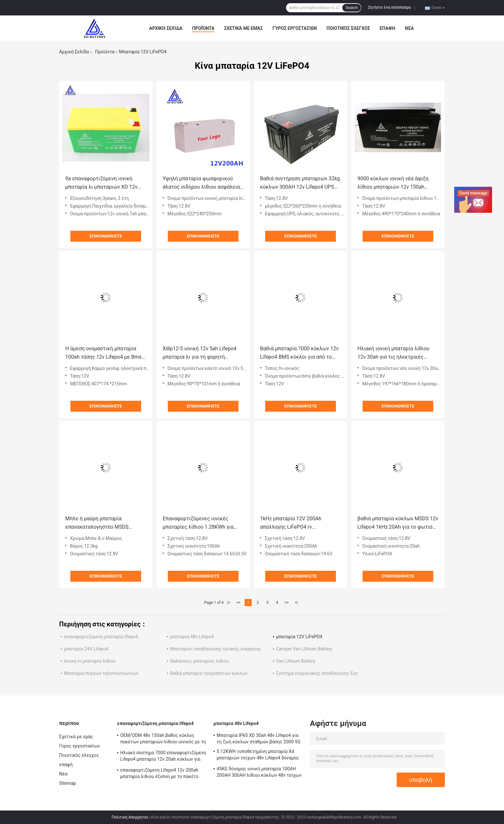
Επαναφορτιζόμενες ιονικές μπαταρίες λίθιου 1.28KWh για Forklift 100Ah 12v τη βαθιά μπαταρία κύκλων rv (198, 523)
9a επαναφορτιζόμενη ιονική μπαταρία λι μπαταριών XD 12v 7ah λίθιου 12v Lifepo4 (101, 183)
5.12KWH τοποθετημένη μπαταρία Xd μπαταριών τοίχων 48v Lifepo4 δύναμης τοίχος (258, 756)
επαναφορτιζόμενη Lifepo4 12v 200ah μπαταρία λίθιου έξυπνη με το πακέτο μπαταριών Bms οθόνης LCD (159, 774)
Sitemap (67, 783)
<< (239, 603)
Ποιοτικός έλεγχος (348, 28)
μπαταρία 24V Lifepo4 (86, 649)
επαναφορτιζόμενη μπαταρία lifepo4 (101, 637)
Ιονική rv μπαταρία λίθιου (90, 661)
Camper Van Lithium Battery (304, 649)
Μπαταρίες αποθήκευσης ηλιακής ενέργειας (216, 649)
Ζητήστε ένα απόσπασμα (390, 7)
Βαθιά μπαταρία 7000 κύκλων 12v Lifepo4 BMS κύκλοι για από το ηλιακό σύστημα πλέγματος (299, 353)
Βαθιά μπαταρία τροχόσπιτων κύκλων (209, 673)
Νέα (410, 28)
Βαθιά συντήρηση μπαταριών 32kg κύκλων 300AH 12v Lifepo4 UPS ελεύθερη (300, 183)
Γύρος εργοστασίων (295, 28)
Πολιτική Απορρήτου (130, 817)
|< (229, 603)
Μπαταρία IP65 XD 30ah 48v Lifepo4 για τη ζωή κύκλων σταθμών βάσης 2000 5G (259, 739)
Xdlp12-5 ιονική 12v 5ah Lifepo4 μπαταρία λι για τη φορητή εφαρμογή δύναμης (200, 353)
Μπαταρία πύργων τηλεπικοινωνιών (101, 673)
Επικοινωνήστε (106, 236)
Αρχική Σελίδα (166, 28)
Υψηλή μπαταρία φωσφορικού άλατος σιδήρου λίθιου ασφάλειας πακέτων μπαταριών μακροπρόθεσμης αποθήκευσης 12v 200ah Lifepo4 (203, 183)
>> (287, 603)
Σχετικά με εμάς (243, 28)
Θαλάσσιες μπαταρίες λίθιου (199, 661)
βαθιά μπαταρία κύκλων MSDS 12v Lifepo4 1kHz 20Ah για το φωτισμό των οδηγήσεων (398, 523)
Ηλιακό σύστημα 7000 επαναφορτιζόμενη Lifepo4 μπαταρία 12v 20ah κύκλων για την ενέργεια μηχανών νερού (163, 757)
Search (352, 8)
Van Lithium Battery (296, 661)
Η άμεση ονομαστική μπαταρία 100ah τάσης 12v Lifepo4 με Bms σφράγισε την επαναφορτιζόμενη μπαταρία (104, 353)
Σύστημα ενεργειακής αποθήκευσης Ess (317, 673)
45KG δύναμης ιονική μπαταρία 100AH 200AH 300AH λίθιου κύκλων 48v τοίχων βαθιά (259, 773)
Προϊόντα (203, 28)
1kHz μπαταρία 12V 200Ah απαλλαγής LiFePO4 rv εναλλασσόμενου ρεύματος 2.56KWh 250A (292, 523)
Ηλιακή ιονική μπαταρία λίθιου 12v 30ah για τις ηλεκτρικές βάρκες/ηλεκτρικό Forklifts (393, 353)
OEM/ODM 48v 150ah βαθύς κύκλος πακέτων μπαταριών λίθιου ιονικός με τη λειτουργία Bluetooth (163, 739)
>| (296, 603)
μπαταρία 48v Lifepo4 (192, 637)
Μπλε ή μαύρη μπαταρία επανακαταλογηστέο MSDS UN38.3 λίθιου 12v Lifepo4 (97, 523)
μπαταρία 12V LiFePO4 (299, 637)
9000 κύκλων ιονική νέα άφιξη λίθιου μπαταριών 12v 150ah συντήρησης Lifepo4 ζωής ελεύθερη (393, 183)
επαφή (387, 28)
